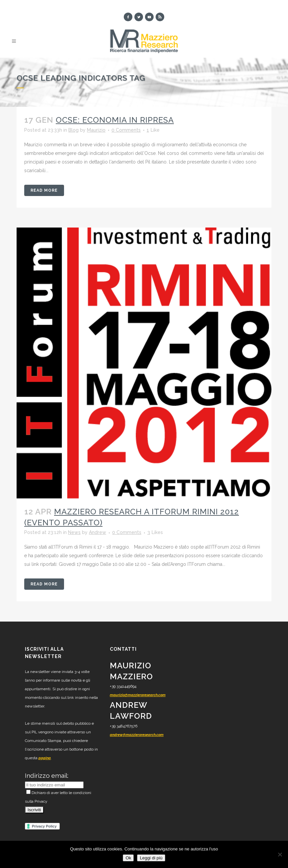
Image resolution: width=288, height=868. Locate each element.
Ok (128, 858)
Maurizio (96, 130)
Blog (73, 130)
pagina (45, 758)
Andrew (98, 533)
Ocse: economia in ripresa (115, 120)
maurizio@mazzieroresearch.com (138, 695)
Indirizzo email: (47, 775)
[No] (280, 854)
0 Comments (126, 130)
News (74, 533)
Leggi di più (151, 858)
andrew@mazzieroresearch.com (137, 735)
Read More (44, 190)
